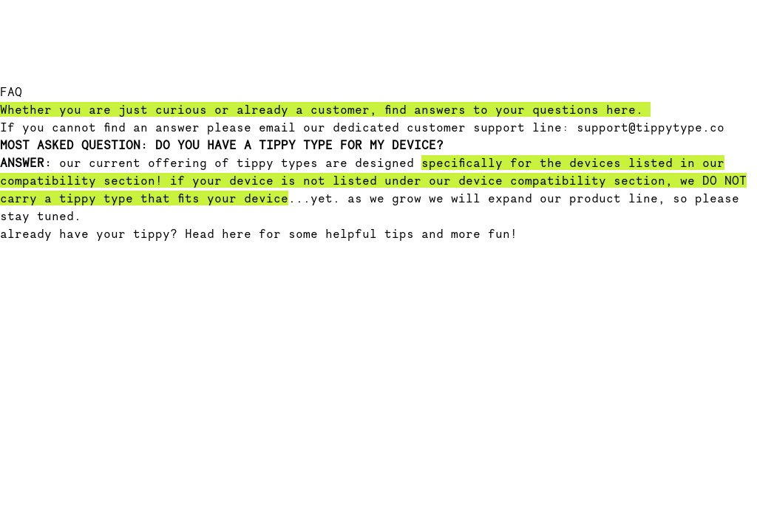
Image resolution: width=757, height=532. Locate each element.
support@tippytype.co (651, 127)
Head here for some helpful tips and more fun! (351, 233)
